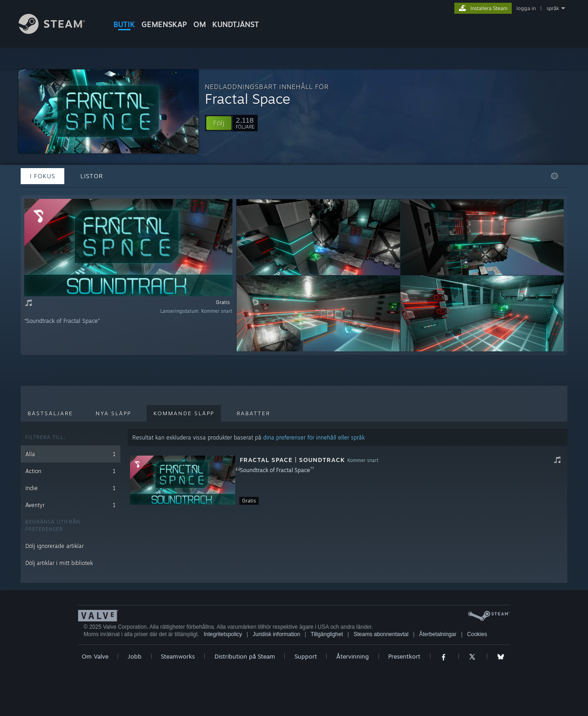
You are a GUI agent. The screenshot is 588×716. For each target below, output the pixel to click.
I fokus (42, 176)
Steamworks (178, 656)
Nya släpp (113, 413)
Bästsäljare (50, 413)
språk (553, 8)
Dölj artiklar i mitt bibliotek (59, 563)
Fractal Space (248, 99)
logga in (526, 8)
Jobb (135, 656)
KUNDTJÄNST (236, 24)
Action (71, 471)
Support (306, 656)
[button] (219, 123)
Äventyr (71, 505)
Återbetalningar (438, 634)
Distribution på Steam (245, 656)
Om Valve (95, 656)
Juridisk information (276, 634)
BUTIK (124, 24)
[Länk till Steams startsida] (59, 31)
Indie (71, 488)
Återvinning (353, 656)
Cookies (477, 634)
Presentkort (404, 656)
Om (200, 24)
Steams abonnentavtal (381, 634)
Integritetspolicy (223, 634)
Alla (71, 454)
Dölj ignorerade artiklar (54, 546)
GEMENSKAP (164, 24)
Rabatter (253, 413)
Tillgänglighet (327, 634)
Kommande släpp (184, 413)
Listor (92, 176)
